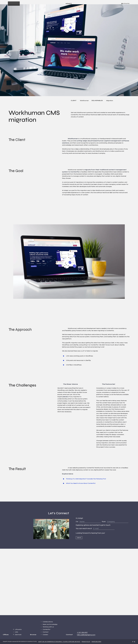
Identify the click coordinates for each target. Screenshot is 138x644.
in (133, 642)
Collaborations (48, 622)
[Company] (118, 522)
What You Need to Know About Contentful (81, 483)
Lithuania (18, 629)
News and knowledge (50, 624)
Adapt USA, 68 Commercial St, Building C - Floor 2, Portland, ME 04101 (59, 642)
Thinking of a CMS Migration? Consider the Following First (86, 479)
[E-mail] (104, 529)
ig (135, 642)
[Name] (90, 522)
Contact (46, 632)
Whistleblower (96, 642)
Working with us (48, 627)
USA (17, 632)
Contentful (46, 629)
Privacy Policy (86, 642)
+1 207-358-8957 (82, 632)
